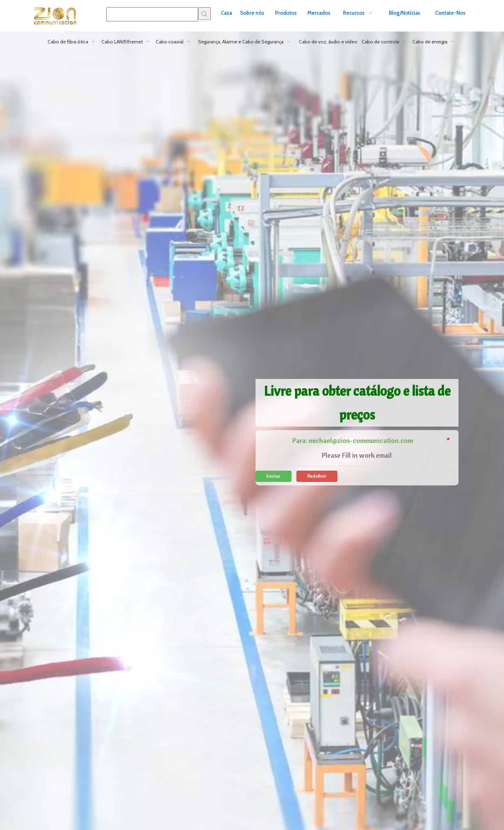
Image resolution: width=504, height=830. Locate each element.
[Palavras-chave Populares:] (204, 14)
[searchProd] (152, 14)
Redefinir (317, 476)
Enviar (274, 476)
